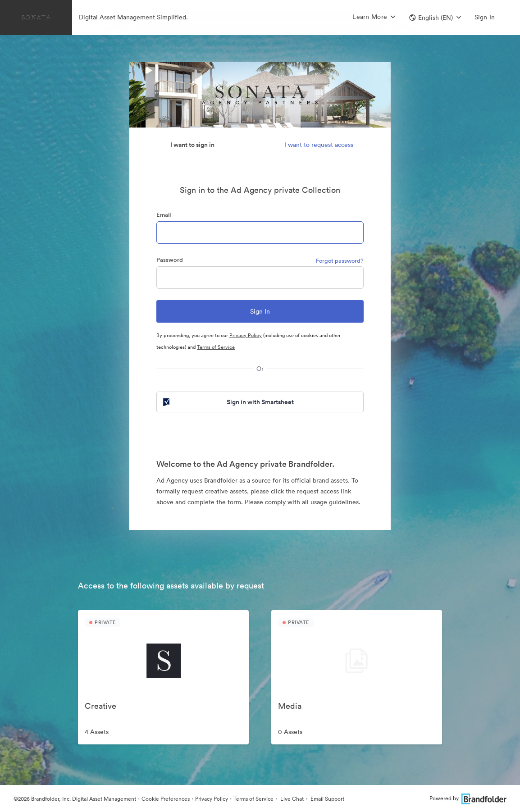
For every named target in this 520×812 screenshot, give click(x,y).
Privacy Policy (246, 335)
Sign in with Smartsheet (228, 402)
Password (170, 260)
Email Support (327, 799)
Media (290, 706)
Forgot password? (340, 261)
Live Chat (291, 799)
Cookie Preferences (166, 799)
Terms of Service (216, 347)
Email (164, 215)
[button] (435, 18)
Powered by (468, 798)
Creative (100, 706)
